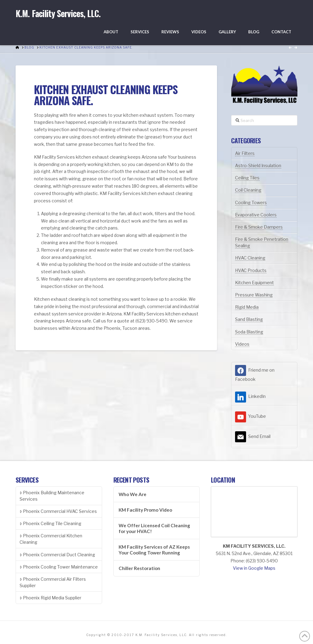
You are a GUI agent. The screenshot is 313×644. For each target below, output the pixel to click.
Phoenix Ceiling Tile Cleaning (50, 523)
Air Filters (245, 153)
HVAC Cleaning (250, 258)
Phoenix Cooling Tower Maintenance (59, 567)
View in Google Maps (254, 568)
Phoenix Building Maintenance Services (52, 496)
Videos (242, 344)
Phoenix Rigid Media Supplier (50, 598)
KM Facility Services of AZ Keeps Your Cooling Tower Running (154, 550)
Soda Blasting (249, 332)
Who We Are (133, 494)
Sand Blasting (249, 319)
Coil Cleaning (248, 190)
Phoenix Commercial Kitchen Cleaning (51, 539)
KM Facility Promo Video (145, 510)
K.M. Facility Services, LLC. (58, 13)
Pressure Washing (254, 295)
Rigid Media (247, 307)
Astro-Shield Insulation (258, 166)
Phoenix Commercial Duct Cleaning (57, 555)
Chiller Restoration (139, 568)
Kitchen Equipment (254, 283)
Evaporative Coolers (256, 215)
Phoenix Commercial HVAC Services (58, 511)
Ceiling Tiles (247, 178)
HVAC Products (251, 270)
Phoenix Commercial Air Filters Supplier (53, 582)
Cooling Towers (251, 202)
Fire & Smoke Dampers (259, 227)
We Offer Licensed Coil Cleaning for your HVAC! (154, 528)
